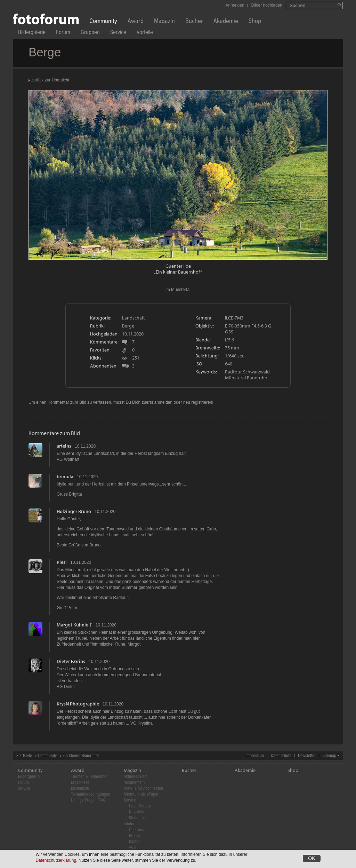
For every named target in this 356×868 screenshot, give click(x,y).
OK (311, 859)
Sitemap (329, 756)
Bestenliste (80, 788)
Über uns (136, 830)
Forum (63, 33)
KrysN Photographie (78, 704)
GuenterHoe (178, 266)
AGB (132, 848)
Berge (128, 326)
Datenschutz (281, 756)
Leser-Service (140, 806)
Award (136, 22)
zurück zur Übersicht (50, 80)
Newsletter (307, 756)
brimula (65, 476)
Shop (255, 22)
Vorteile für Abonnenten (143, 788)
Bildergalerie (32, 33)
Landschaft (133, 318)
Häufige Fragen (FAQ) (89, 800)
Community (103, 22)
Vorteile (145, 33)
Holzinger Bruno (74, 511)
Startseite (24, 756)
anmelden (163, 402)
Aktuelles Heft (135, 777)
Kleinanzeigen (141, 818)
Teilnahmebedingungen (91, 794)
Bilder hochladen (267, 5)
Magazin (164, 22)
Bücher (194, 22)
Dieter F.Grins (71, 661)
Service (118, 33)
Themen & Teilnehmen (90, 777)
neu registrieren (198, 402)
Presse (135, 836)
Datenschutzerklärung (56, 861)
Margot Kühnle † (74, 625)
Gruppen (90, 33)
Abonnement (134, 783)
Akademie (226, 22)
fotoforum (132, 824)
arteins (64, 446)
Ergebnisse (80, 783)
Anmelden (235, 5)
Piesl (62, 562)
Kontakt (135, 842)
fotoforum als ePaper (141, 794)
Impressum (255, 756)
